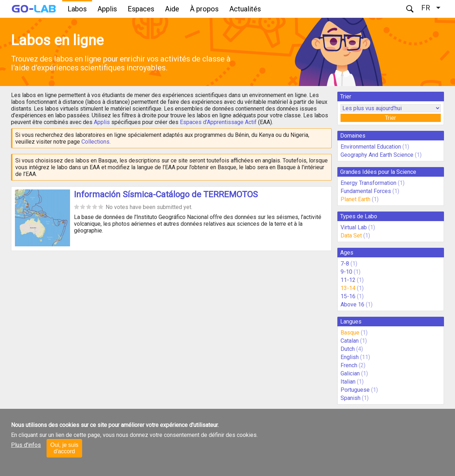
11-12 (348, 280)
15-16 (348, 296)
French (349, 365)
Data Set (351, 236)
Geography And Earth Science (377, 155)
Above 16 (352, 304)
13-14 (348, 288)
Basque (350, 333)
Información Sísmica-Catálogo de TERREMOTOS (166, 194)
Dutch (348, 349)
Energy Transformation (368, 183)
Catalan (350, 341)
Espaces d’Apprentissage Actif (218, 122)
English (350, 357)
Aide (172, 9)
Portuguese (355, 390)
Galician (350, 373)
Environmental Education (371, 147)
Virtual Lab (354, 227)
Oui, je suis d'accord (64, 448)
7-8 (345, 264)
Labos (77, 9)
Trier (390, 118)
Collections (95, 142)
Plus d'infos (26, 445)
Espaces (141, 9)
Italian (348, 382)
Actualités (245, 9)
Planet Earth (355, 199)
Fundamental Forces (366, 191)
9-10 (346, 272)
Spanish (350, 398)
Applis (107, 9)
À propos (204, 9)
